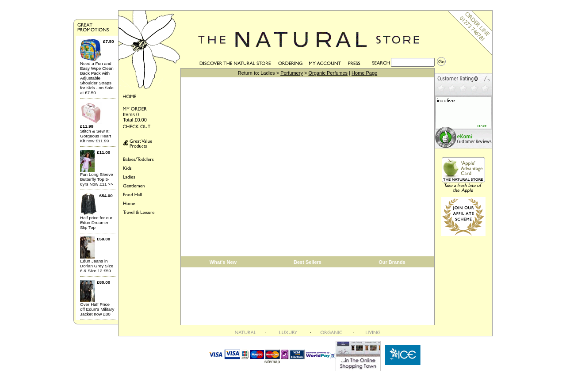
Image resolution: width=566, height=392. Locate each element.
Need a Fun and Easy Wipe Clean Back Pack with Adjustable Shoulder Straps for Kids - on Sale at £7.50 (97, 78)
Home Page (364, 73)
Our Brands (392, 262)
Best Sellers (308, 262)
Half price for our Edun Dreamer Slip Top (96, 223)
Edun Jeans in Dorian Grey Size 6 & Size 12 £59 (97, 266)
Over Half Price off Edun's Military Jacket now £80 (97, 309)
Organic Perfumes (328, 73)
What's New (223, 262)
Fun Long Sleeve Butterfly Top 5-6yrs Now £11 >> (97, 179)
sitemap (272, 362)
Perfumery (292, 73)
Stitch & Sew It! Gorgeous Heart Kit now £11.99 (96, 136)
